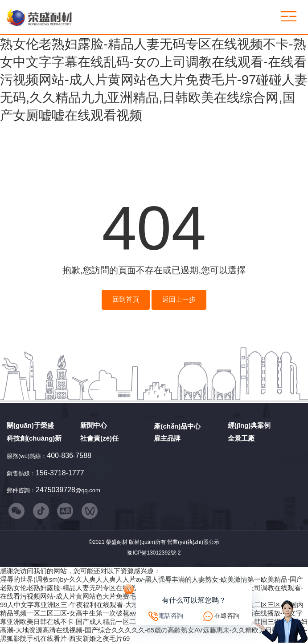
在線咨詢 (227, 616)
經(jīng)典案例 (249, 425)
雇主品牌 (167, 438)
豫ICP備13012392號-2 (154, 554)
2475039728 (55, 490)
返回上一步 (179, 300)
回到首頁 (126, 300)
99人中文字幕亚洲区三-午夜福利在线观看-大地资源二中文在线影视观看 (106, 606)
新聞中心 (94, 425)
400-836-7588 (69, 456)
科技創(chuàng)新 (34, 438)
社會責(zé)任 (99, 438)
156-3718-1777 (60, 473)
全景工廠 (241, 438)
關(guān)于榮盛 (30, 425)
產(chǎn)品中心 (177, 426)
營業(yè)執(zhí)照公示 (193, 543)
